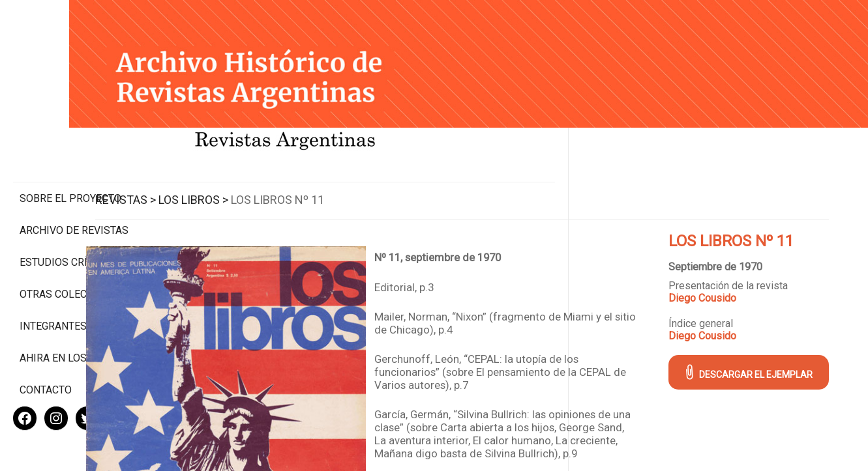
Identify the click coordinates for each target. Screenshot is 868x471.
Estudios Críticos (68, 207)
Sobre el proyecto (70, 144)
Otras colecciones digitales (71, 246)
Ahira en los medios (74, 316)
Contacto (46, 348)
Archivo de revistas (74, 176)
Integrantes (53, 284)
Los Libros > (287, 185)
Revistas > (219, 185)
